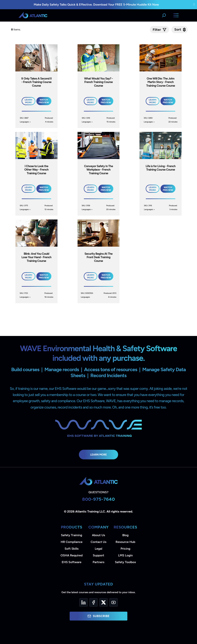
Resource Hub (125, 542)
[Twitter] (104, 602)
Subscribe (98, 616)
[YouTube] (114, 602)
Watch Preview (44, 101)
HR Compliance (72, 542)
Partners (99, 562)
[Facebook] (93, 602)
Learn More (99, 455)
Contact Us (98, 542)
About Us (98, 535)
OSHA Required (72, 555)
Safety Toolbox (125, 562)
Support (98, 555)
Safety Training (72, 535)
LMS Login (125, 555)
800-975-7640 (99, 499)
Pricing (126, 549)
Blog (125, 535)
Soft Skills (72, 549)
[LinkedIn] (83, 602)
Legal (99, 549)
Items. (16, 30)
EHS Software (72, 562)
